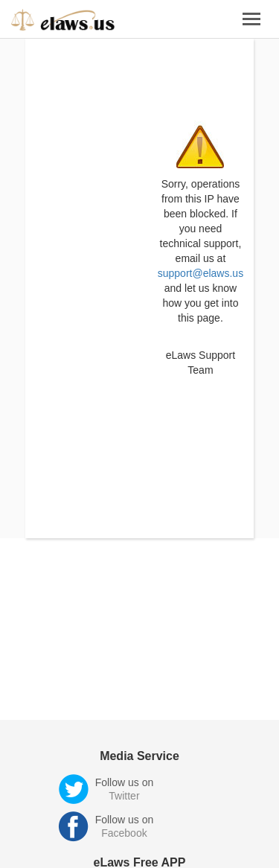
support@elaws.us (201, 273)
